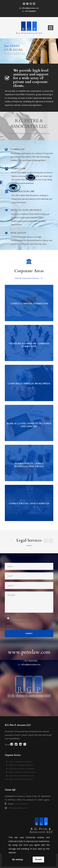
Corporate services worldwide (22, 769)
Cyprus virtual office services (21, 779)
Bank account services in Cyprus (22, 772)
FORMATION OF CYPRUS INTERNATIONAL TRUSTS (29, 465)
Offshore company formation (21, 765)
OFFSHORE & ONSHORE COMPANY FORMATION (29, 345)
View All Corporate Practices (29, 278)
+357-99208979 (21, 804)
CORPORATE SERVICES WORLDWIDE (29, 384)
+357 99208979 (30, 11)
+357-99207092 (30, 661)
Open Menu (51, 28)
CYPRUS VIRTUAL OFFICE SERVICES (29, 504)
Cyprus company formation (20, 761)
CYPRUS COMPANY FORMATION (29, 304)
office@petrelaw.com (30, 8)
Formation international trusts (21, 776)
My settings (18, 860)
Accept (38, 859)
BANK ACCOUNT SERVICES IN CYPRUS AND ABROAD (29, 425)
